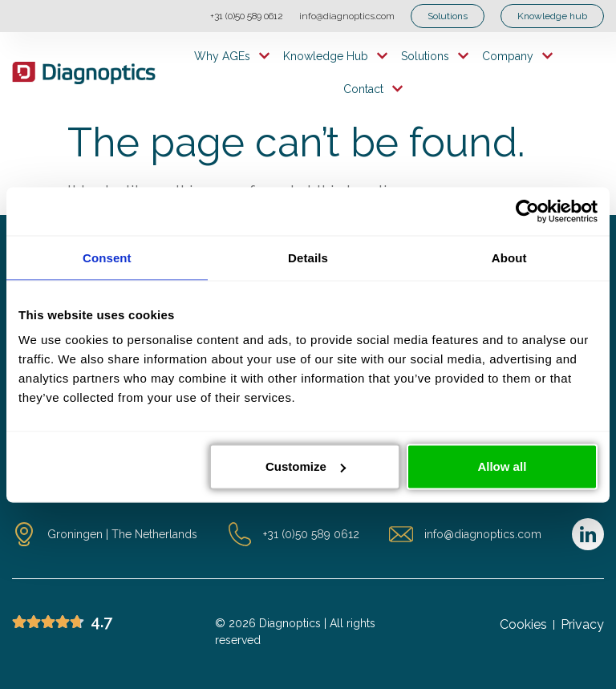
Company (518, 56)
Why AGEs (232, 56)
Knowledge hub (336, 56)
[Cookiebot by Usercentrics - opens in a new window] (527, 211)
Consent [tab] (107, 257)
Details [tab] (308, 257)
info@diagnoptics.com (347, 16)
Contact (373, 89)
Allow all (502, 466)
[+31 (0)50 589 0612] (240, 534)
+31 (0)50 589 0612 (247, 16)
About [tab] (509, 257)
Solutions (435, 56)
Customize (306, 466)
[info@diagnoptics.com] (401, 534)
